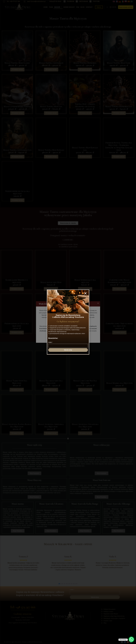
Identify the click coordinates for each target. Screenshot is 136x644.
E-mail (50, 342)
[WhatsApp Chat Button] (131, 639)
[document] (68, 322)
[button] (85, 293)
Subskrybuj (68, 350)
